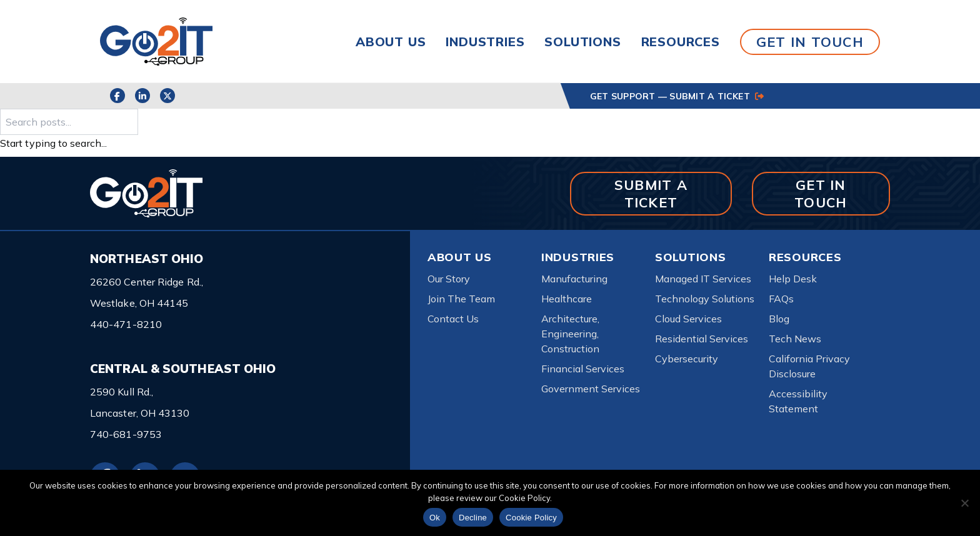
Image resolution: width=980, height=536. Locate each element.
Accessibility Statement (798, 401)
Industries (485, 42)
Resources (681, 42)
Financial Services (583, 369)
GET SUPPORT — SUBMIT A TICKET (677, 96)
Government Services (591, 389)
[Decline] (964, 503)
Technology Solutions (705, 299)
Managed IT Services (703, 279)
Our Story (449, 279)
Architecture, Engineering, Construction (570, 334)
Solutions (582, 42)
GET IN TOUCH (810, 42)
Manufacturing (574, 279)
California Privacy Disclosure (809, 366)
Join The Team (461, 299)
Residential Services (702, 339)
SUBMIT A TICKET (651, 193)
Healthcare (567, 299)
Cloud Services (688, 319)
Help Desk (793, 279)
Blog (779, 319)
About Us (391, 42)
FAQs (781, 299)
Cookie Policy (531, 518)
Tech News (795, 339)
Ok (435, 518)
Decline (473, 518)
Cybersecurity (687, 359)
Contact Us (453, 319)
